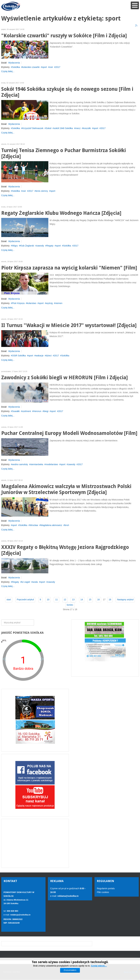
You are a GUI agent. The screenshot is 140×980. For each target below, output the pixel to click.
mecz (78, 128)
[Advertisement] (35, 843)
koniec (70, 605)
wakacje (40, 356)
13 (73, 600)
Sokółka (16, 67)
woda (35, 582)
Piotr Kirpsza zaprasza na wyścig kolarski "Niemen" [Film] (69, 268)
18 (110, 600)
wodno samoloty (20, 464)
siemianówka (37, 464)
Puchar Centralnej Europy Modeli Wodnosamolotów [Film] (69, 433)
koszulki (87, 128)
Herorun (37, 411)
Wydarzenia (14, 63)
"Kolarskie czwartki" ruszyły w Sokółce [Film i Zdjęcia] (64, 36)
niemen (59, 303)
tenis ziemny (42, 191)
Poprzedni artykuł (25, 600)
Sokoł (49, 128)
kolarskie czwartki (31, 67)
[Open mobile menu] (135, 5)
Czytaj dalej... (8, 71)
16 (99, 600)
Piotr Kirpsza (18, 303)
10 (48, 600)
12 (65, 600)
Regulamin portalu (106, 888)
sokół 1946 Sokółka (63, 128)
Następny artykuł (125, 600)
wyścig (49, 303)
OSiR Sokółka (19, 356)
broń (67, 525)
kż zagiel (26, 582)
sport (44, 67)
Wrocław (34, 525)
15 (90, 600)
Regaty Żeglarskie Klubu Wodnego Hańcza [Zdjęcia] (61, 213)
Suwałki (16, 411)
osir (51, 67)
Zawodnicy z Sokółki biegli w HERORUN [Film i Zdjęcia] (65, 378)
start (9, 600)
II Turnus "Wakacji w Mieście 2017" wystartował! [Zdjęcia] (69, 325)
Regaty (50, 246)
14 (82, 600)
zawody (40, 246)
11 (57, 600)
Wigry (15, 246)
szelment (27, 411)
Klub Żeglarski (27, 246)
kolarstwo (32, 303)
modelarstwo (52, 464)
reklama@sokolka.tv (68, 896)
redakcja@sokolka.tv (20, 915)
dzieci (49, 356)
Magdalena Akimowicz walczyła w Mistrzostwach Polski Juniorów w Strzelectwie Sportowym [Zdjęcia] (66, 489)
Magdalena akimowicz (51, 525)
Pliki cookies (103, 892)
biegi (46, 411)
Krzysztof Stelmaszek (33, 128)
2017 (58, 67)
